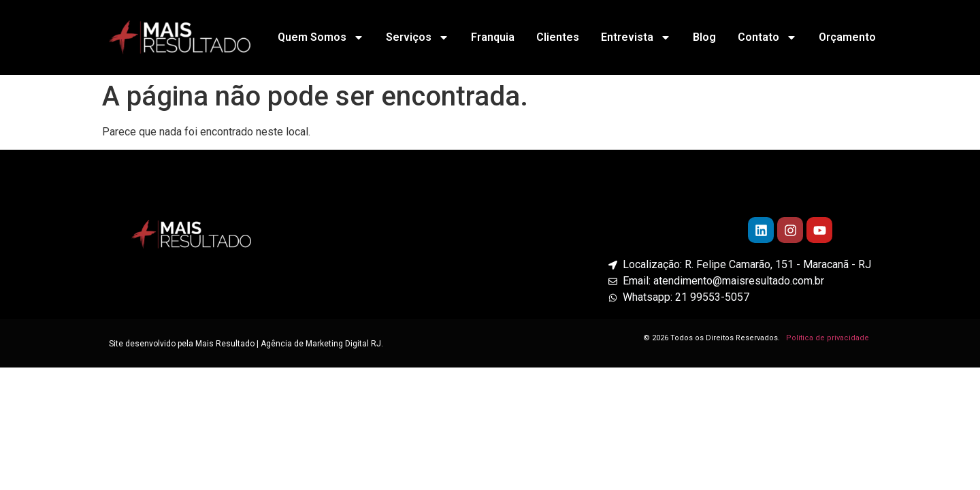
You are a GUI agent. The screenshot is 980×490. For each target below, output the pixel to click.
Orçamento (847, 37)
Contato (767, 37)
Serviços (418, 37)
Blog (704, 37)
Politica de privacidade (829, 338)
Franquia (493, 37)
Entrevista (636, 37)
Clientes (558, 37)
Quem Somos (321, 37)
